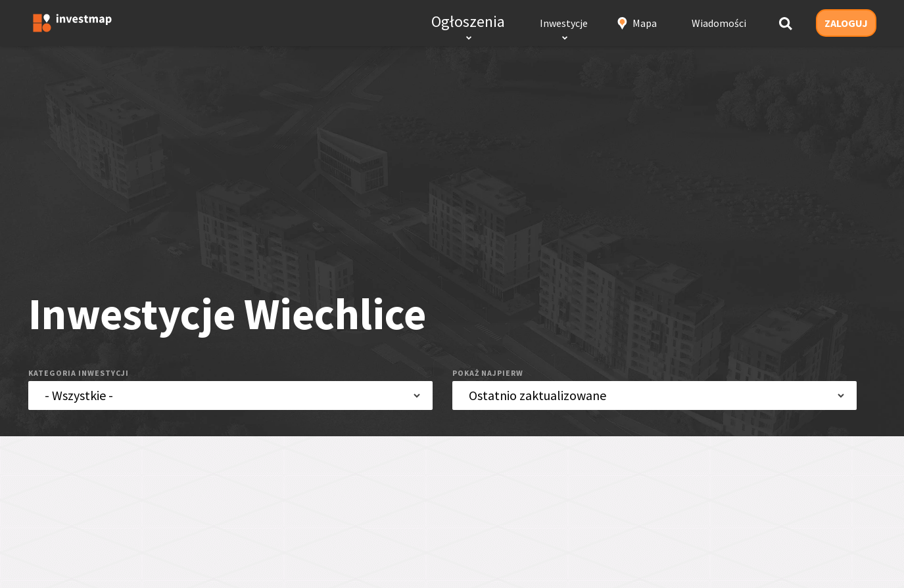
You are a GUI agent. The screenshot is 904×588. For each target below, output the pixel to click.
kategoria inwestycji (79, 373)
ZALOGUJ (846, 23)
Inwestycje (564, 23)
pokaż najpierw (488, 373)
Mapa (645, 23)
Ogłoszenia (468, 21)
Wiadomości (719, 23)
